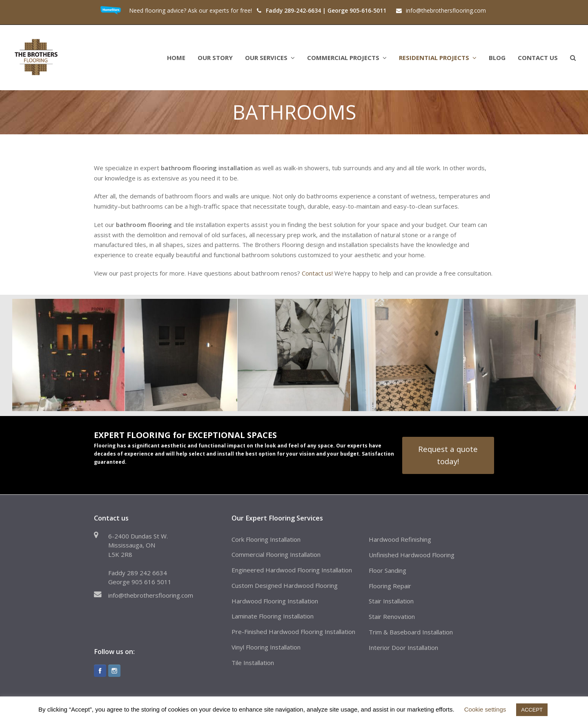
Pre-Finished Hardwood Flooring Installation (293, 632)
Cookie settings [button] (485, 709)
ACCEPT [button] (532, 710)
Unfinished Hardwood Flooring (412, 555)
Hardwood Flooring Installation (275, 601)
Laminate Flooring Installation (273, 616)
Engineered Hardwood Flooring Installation (292, 570)
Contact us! (317, 273)
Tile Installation (253, 663)
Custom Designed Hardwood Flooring (285, 585)
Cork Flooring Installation (266, 539)
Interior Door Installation (403, 647)
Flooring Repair (390, 586)
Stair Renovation (392, 616)
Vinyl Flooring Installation (266, 647)
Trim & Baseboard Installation (411, 632)
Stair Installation (391, 601)
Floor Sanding (388, 570)
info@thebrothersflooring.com (151, 595)
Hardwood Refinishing (400, 539)
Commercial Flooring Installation (276, 554)
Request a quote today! (448, 455)
